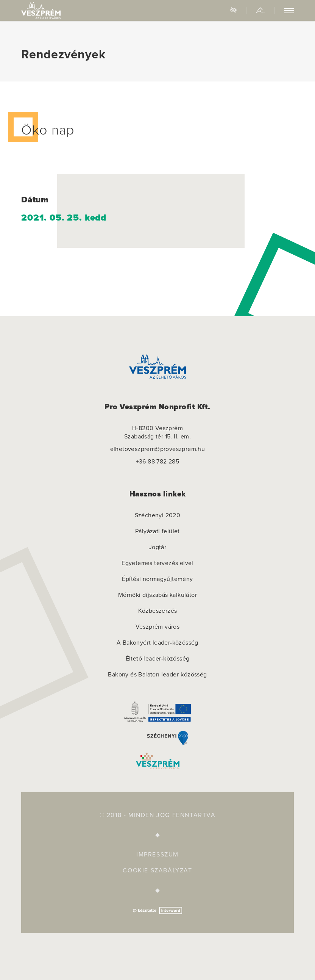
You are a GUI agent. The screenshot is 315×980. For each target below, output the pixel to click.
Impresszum (157, 855)
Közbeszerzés (158, 611)
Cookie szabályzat (157, 870)
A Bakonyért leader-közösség (157, 643)
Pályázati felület (157, 531)
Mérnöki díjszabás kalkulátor (157, 595)
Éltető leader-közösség (158, 659)
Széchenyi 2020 (158, 515)
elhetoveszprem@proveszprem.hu (158, 449)
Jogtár (157, 547)
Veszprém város (158, 627)
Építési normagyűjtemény (157, 579)
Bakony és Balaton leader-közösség (157, 675)
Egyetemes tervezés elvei (157, 563)
